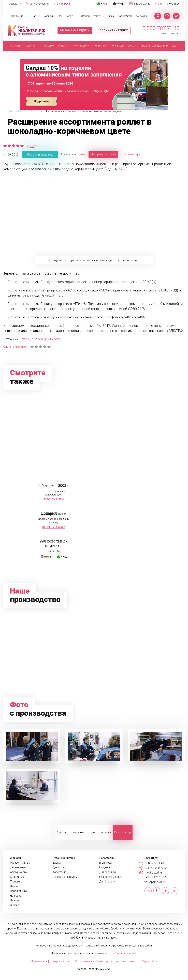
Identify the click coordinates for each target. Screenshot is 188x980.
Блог (60, 16)
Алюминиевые (19, 872)
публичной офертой (124, 953)
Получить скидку (114, 30)
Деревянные (18, 867)
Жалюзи (62, 832)
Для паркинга (108, 872)
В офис (15, 905)
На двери (105, 867)
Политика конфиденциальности (50, 961)
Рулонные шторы (64, 858)
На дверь (16, 886)
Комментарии (133, 154)
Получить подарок (54, 527)
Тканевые (16, 882)
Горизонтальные (20, 863)
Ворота (91, 832)
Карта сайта (150, 961)
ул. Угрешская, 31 (40, 4)
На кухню (16, 900)
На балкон (17, 896)
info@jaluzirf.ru (142, 4)
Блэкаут (58, 863)
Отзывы (85, 16)
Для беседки (107, 882)
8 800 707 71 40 (161, 28)
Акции (111, 16)
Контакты (141, 16)
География (105, 832)
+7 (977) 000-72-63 (171, 33)
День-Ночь (59, 867)
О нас (33, 16)
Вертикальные (19, 891)
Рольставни (77, 832)
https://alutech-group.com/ (41, 339)
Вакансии (48, 16)
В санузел (105, 863)
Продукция (17, 16)
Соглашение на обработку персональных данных (106, 961)
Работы (70, 16)
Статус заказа (62, 4)
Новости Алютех (40, 154)
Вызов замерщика (75, 30)
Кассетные (17, 877)
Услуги (97, 16)
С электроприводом (65, 877)
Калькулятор (125, 16)
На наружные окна (111, 877)
